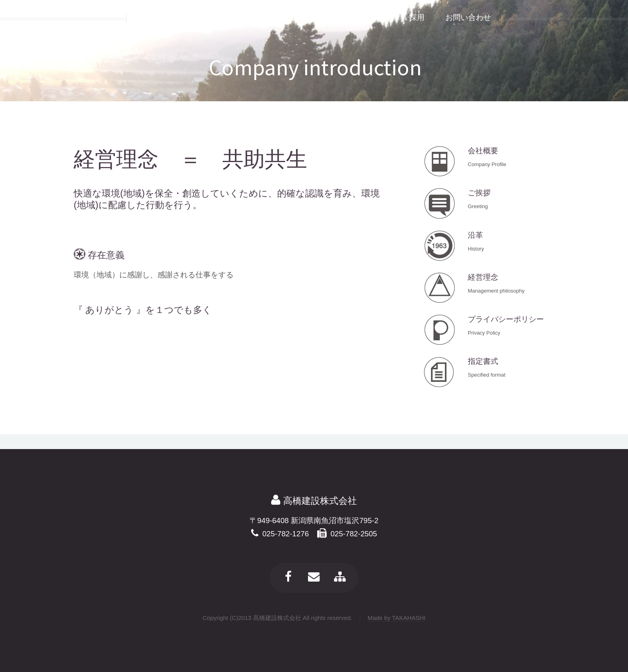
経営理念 (483, 277)
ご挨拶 (479, 193)
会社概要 (483, 151)
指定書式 (483, 361)
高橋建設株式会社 (318, 501)
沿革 (475, 235)
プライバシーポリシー (506, 319)
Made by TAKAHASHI (397, 618)
